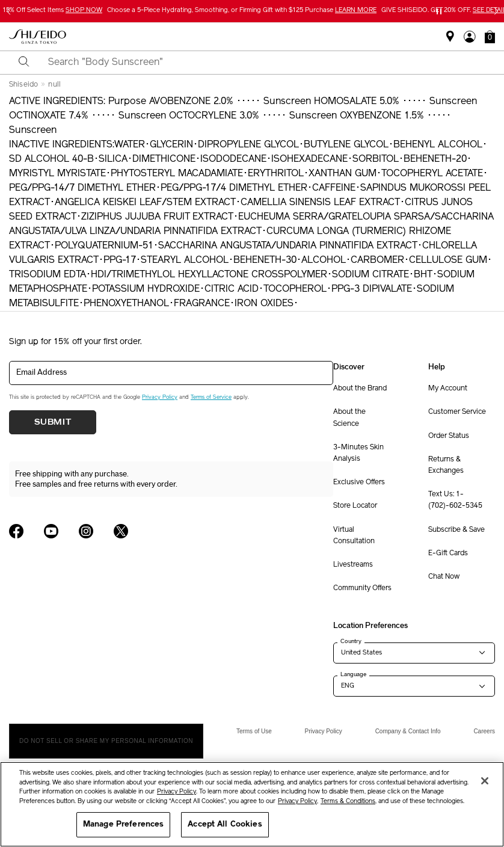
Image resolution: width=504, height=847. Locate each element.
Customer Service (457, 412)
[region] (252, 804)
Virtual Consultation (354, 536)
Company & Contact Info (408, 731)
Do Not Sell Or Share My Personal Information (106, 741)
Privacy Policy (160, 397)
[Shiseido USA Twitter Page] (121, 531)
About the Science (349, 418)
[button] (490, 37)
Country (351, 641)
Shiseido (23, 85)
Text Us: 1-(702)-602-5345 (455, 500)
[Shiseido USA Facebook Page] (16, 531)
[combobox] (263, 63)
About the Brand (360, 389)
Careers (484, 731)
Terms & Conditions (348, 802)
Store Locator (355, 506)
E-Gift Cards (448, 553)
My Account (448, 389)
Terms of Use (254, 731)
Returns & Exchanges (446, 465)
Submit (53, 422)
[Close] (485, 781)
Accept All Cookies (225, 824)
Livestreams (353, 565)
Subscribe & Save (456, 530)
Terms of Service (211, 397)
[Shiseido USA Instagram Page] (86, 531)
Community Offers (362, 588)
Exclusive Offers (359, 482)
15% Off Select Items (52, 11)
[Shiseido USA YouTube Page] (51, 531)
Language (353, 674)
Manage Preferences (123, 824)
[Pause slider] (439, 11)
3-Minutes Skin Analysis (358, 453)
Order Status (449, 436)
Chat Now (444, 577)
